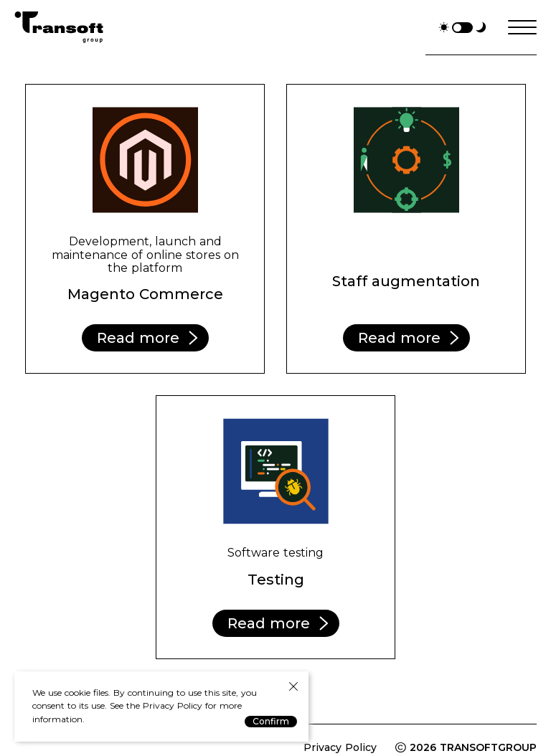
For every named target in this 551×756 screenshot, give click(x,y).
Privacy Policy (340, 747)
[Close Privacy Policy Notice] (293, 687)
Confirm (271, 721)
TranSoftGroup (59, 28)
